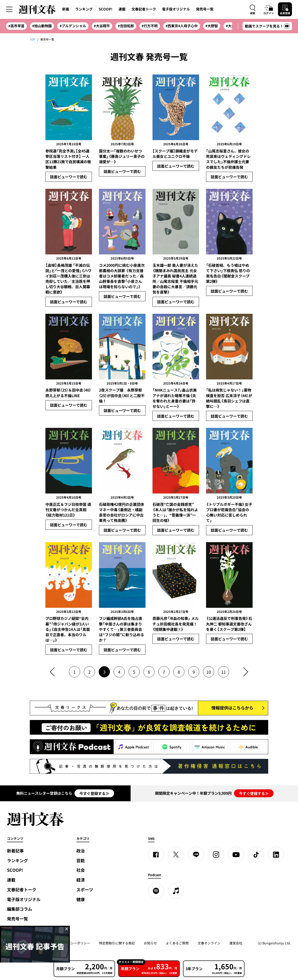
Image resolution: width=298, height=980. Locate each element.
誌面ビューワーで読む (69, 177)
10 (209, 672)
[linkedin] (276, 855)
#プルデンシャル (73, 26)
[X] (176, 855)
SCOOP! (106, 9)
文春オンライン (209, 943)
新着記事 (15, 851)
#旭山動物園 (42, 26)
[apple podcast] (176, 891)
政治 (81, 851)
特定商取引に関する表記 (117, 943)
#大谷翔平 (102, 26)
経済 (81, 880)
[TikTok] (256, 855)
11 (223, 672)
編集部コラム (20, 909)
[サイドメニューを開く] (9, 9)
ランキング (84, 9)
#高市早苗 (16, 26)
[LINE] (196, 855)
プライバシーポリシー (74, 943)
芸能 (81, 860)
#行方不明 (150, 26)
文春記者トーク (144, 9)
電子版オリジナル (176, 9)
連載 (122, 9)
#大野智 (212, 26)
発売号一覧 (205, 9)
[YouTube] (236, 855)
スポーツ (85, 890)
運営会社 (236, 943)
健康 (81, 899)
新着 (66, 9)
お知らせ (150, 943)
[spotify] (156, 891)
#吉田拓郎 (126, 26)
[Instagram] (216, 855)
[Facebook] (156, 855)
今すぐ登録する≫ (94, 793)
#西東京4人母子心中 (182, 26)
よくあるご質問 (177, 943)
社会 (81, 870)
